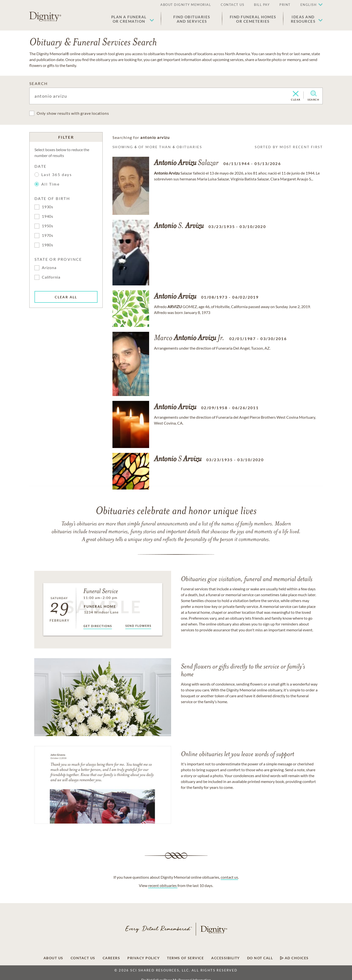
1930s (48, 207)
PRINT (285, 5)
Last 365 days (57, 174)
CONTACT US (232, 5)
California (51, 277)
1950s (48, 226)
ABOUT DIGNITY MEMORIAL (186, 5)
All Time (48, 184)
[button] (133, 19)
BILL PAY (262, 5)
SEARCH (38, 83)
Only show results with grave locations (73, 113)
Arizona (49, 267)
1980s (48, 245)
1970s (48, 235)
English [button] (309, 5)
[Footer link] (53, 958)
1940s (48, 216)
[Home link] (45, 17)
